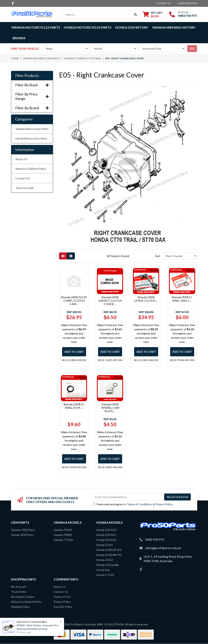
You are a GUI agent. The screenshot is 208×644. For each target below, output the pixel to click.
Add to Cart (74, 352)
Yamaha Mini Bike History (174, 27)
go (192, 49)
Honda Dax (103, 570)
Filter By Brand (32, 108)
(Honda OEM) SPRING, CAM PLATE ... (110, 408)
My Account (19, 587)
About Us (21, 159)
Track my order (25, 188)
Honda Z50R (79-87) (109, 550)
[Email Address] (128, 497)
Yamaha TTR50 (63, 540)
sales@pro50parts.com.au (163, 548)
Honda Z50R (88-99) (109, 555)
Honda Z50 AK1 (106, 535)
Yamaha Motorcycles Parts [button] (36, 27)
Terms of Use (62, 597)
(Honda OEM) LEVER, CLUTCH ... (146, 299)
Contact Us (23, 178)
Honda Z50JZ (105, 560)
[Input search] (97, 14)
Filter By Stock (32, 85)
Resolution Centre (23, 597)
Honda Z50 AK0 (106, 530)
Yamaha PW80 (63, 535)
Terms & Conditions (139, 504)
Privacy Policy (164, 504)
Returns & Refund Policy (31, 169)
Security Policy (63, 607)
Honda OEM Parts (22, 535)
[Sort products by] (180, 256)
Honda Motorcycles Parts (31, 138)
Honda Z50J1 (105, 545)
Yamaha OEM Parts (23, 530)
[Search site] (136, 14)
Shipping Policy (20, 607)
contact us (163, 3)
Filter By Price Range (32, 96)
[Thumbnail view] (63, 256)
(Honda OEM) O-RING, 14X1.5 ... (182, 299)
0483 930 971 (188, 16)
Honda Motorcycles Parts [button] (88, 27)
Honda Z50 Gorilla (108, 565)
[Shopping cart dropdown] (153, 15)
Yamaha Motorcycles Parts (32, 129)
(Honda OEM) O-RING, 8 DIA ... (74, 406)
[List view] (71, 256)
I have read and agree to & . (133, 504)
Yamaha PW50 (63, 530)
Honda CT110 (105, 575)
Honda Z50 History (132, 27)
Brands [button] (19, 38)
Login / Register (187, 3)
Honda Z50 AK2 (106, 540)
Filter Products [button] (27, 76)
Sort (158, 256)
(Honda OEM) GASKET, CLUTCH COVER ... (110, 301)
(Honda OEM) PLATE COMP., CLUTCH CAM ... (74, 301)
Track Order (19, 592)
